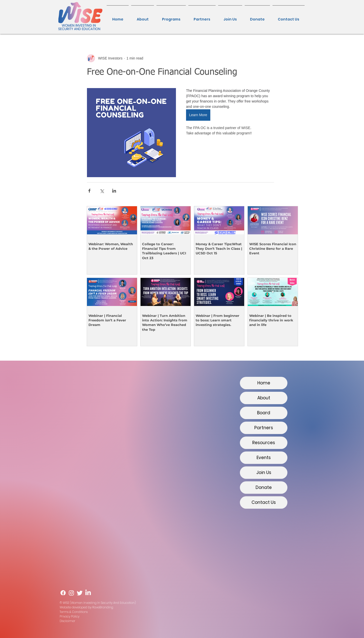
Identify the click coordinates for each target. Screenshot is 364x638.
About (264, 398)
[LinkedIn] (88, 593)
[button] (171, 17)
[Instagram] (71, 593)
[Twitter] (80, 593)
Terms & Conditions (74, 612)
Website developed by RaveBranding (86, 607)
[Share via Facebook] (89, 191)
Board (264, 413)
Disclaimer (67, 621)
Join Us (264, 472)
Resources (264, 443)
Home (264, 383)
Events (264, 458)
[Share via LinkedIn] (114, 191)
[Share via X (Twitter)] (102, 191)
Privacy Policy (70, 616)
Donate (264, 487)
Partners (264, 428)
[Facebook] (63, 593)
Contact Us (264, 502)
